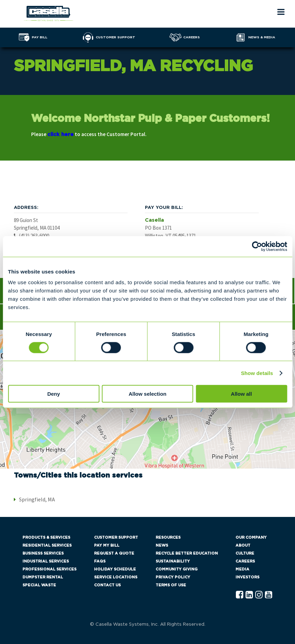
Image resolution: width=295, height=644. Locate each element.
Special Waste (39, 585)
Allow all (242, 394)
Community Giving (177, 569)
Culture (245, 553)
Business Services (43, 553)
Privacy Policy (173, 577)
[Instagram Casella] (259, 595)
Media (242, 569)
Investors (247, 577)
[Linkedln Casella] (249, 595)
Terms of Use (171, 585)
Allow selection (147, 394)
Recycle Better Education (187, 553)
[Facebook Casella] (239, 595)
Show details (257, 373)
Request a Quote (114, 553)
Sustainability (173, 561)
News (162, 545)
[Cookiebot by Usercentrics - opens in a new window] (257, 246)
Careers (245, 561)
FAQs (100, 561)
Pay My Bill (107, 545)
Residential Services (47, 545)
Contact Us (107, 585)
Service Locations (116, 577)
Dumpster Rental (43, 577)
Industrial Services (46, 561)
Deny (54, 394)
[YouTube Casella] (269, 595)
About (243, 545)
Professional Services (49, 569)
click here (61, 134)
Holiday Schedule (115, 569)
